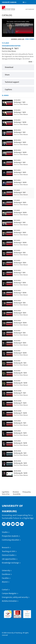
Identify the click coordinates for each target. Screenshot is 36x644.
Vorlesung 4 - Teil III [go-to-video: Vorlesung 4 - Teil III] (20, 212)
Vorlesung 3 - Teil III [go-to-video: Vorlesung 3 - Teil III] (20, 182)
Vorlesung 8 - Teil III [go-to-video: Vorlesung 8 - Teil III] (20, 323)
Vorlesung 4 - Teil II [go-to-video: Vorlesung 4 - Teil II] (20, 202)
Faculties (5, 578)
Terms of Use (6, 494)
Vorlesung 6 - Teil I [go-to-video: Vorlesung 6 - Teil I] (20, 253)
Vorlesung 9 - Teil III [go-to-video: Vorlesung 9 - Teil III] (20, 353)
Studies (5, 532)
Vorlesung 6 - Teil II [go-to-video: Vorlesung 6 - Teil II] (20, 263)
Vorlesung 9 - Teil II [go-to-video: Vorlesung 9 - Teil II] (20, 343)
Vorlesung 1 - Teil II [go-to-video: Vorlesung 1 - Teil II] (20, 112)
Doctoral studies (8, 555)
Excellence (6, 574)
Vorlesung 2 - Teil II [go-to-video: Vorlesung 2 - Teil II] (20, 142)
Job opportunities (9, 559)
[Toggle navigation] (34, 2)
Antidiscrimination (9, 601)
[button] (24, 2)
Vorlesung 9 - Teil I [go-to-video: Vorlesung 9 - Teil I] (20, 333)
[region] (18, 67)
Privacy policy (27, 492)
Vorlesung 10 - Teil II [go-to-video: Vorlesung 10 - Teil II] (20, 373)
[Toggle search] (29, 2)
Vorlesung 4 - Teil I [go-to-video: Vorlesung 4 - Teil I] (20, 192)
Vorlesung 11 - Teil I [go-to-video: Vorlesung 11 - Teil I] (20, 393)
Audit (15, 611)
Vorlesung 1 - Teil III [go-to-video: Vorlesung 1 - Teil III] (20, 122)
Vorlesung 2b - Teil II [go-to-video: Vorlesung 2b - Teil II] (20, 463)
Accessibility (17, 494)
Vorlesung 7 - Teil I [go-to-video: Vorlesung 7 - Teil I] (20, 273)
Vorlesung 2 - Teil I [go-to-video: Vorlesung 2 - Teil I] (20, 132)
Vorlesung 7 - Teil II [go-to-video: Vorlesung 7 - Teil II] (20, 283)
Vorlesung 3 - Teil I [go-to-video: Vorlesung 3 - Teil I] (20, 162)
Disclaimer (16, 492)
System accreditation (8, 620)
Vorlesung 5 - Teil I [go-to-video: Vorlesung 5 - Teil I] (20, 222)
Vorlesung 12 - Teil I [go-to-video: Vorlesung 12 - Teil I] (20, 423)
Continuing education (11, 540)
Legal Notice (6, 492)
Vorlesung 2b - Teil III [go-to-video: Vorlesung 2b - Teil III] (20, 473)
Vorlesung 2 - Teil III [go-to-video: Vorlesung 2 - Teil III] (20, 152)
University (6, 571)
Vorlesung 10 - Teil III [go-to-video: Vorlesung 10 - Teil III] (20, 383)
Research (6, 548)
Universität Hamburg (9, 2)
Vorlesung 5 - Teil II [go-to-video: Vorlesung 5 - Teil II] (20, 232)
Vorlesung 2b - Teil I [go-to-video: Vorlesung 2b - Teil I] (20, 453)
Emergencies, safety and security (15, 597)
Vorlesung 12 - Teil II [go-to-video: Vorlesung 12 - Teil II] (20, 433)
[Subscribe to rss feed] (3, 95)
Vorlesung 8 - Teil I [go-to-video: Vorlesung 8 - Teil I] (20, 303)
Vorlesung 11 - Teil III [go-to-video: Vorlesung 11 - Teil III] (20, 413)
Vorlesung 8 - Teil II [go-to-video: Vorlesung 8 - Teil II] (20, 313)
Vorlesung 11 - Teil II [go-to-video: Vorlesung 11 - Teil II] (20, 403)
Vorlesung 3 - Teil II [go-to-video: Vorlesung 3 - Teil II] (20, 172)
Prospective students (10, 536)
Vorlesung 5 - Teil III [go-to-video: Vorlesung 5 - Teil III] (20, 243)
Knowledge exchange (10, 563)
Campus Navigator (9, 593)
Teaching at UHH (8, 551)
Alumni (5, 582)
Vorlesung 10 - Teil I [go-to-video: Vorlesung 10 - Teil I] (20, 363)
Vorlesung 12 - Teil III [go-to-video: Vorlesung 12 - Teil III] (20, 443)
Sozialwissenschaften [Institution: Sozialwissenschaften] (11, 46)
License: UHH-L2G (18, 39)
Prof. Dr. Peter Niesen (9, 51)
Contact (5, 590)
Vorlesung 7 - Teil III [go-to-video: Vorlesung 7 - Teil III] (20, 293)
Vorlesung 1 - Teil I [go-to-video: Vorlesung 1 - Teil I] (20, 102)
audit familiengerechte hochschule (8, 614)
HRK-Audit (27, 611)
